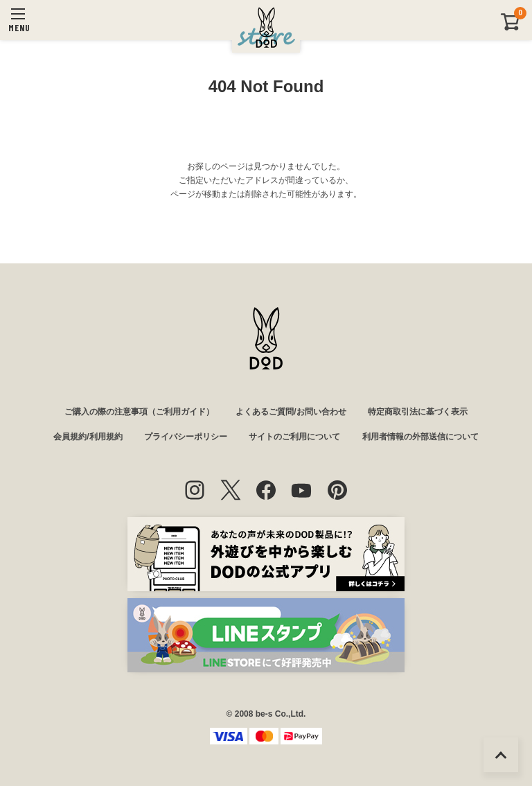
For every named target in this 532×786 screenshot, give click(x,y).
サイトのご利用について (294, 437)
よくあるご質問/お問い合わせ (291, 412)
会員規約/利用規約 (88, 437)
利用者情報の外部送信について (420, 437)
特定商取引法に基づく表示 (418, 412)
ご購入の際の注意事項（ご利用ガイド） (139, 412)
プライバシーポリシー (186, 437)
